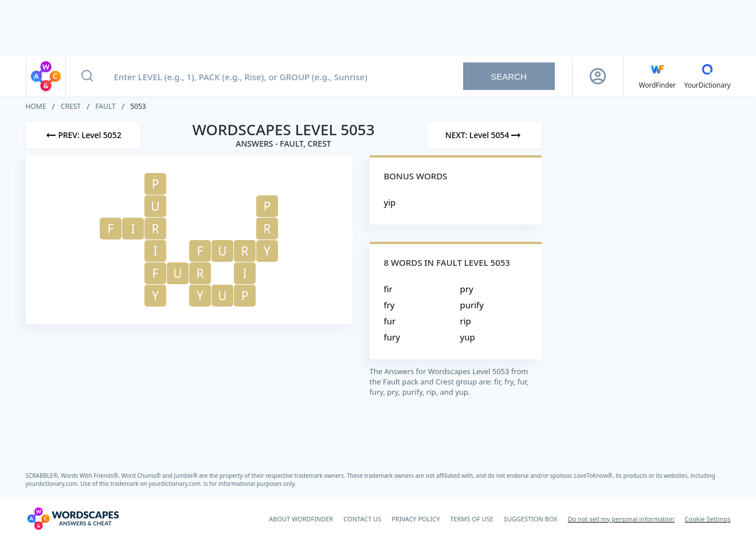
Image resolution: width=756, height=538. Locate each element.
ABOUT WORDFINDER (301, 519)
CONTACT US (362, 519)
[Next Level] (484, 135)
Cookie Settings (708, 519)
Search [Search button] (509, 76)
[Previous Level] (83, 135)
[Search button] (87, 76)
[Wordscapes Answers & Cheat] (73, 519)
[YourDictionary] (708, 76)
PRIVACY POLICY (416, 519)
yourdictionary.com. (53, 484)
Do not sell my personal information (621, 519)
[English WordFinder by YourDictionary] (657, 76)
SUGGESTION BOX (531, 519)
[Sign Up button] (598, 76)
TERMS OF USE (471, 519)
